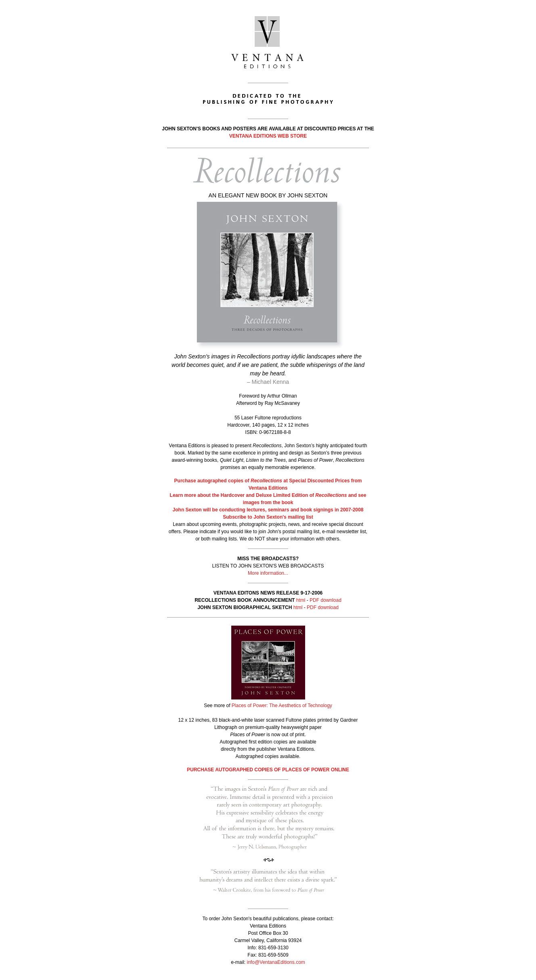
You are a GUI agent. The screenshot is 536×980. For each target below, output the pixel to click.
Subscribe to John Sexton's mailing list (268, 517)
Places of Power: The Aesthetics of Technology (282, 706)
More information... (268, 573)
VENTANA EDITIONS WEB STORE (268, 136)
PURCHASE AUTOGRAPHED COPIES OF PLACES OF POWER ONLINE (268, 770)
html (301, 600)
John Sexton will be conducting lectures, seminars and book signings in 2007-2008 (268, 510)
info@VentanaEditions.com (276, 962)
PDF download (326, 600)
